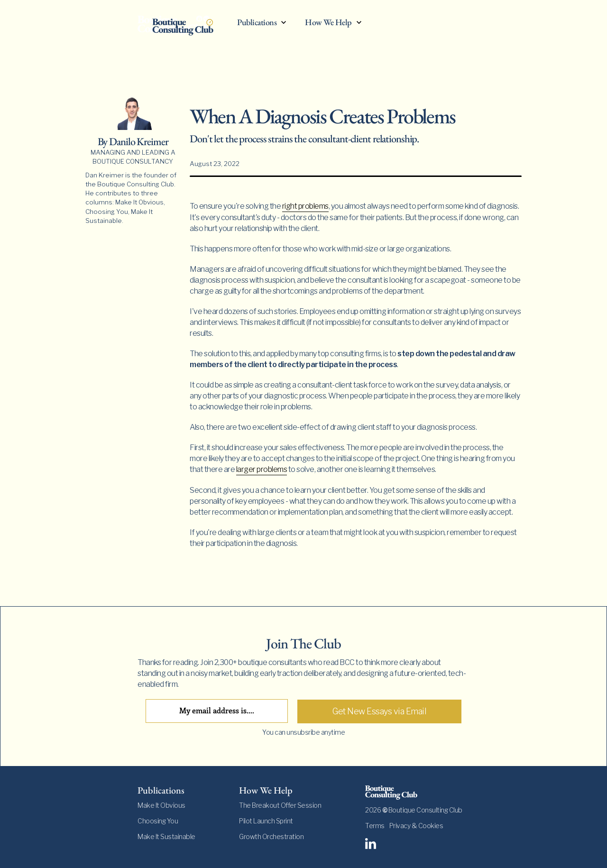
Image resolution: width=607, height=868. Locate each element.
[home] (183, 24)
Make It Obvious (161, 805)
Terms (375, 826)
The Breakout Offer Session (280, 805)
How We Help (328, 23)
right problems (305, 206)
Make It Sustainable (166, 836)
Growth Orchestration (271, 836)
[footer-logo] (417, 793)
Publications (257, 23)
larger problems (262, 469)
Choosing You (158, 821)
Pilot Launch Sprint (266, 821)
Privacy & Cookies (416, 826)
